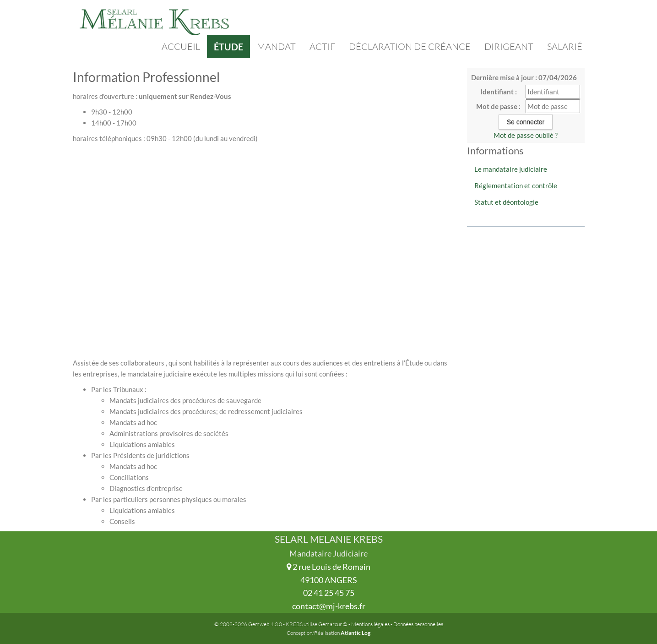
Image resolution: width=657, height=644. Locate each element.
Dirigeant (509, 46)
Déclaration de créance (410, 46)
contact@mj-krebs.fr (329, 606)
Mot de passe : (498, 106)
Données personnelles (418, 624)
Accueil (181, 46)
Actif (322, 46)
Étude (228, 47)
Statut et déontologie (506, 202)
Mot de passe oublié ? (526, 135)
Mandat (276, 46)
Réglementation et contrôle (516, 186)
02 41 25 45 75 (329, 593)
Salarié (565, 46)
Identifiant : (499, 92)
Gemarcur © (333, 624)
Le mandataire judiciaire (511, 169)
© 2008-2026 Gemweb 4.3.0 (248, 624)
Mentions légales (370, 624)
